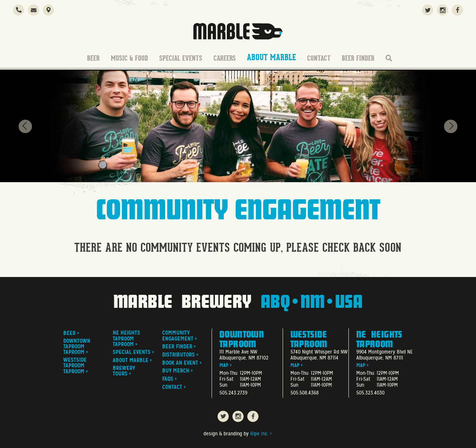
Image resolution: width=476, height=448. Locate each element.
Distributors (178, 355)
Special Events (181, 58)
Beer (93, 58)
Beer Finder (358, 58)
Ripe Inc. (259, 434)
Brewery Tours (124, 371)
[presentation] (25, 126)
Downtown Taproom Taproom (77, 347)
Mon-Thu (228, 373)
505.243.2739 (233, 393)
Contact (319, 58)
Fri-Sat (226, 379)
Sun (223, 385)
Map (224, 365)
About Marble (271, 58)
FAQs (168, 379)
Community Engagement (178, 336)
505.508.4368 (305, 393)
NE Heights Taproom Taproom (126, 339)
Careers (225, 58)
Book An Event (180, 363)
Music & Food (129, 58)
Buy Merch (176, 371)
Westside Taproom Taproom (75, 366)
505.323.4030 (370, 393)
